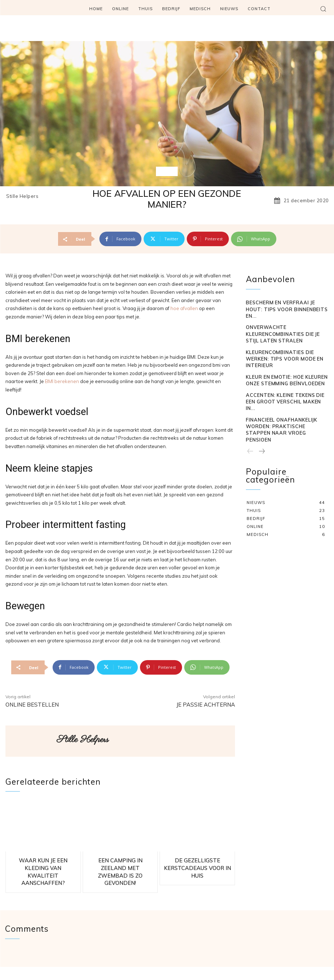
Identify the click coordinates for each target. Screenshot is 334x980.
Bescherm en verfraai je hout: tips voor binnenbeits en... (285, 300)
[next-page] (261, 399)
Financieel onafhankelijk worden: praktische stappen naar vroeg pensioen (284, 382)
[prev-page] (250, 399)
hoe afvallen (184, 308)
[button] (323, 9)
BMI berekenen (62, 381)
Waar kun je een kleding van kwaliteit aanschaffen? (43, 862)
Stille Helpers (22, 196)
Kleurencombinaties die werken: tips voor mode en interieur (287, 332)
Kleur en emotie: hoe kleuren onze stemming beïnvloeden (284, 347)
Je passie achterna (206, 705)
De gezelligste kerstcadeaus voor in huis (197, 862)
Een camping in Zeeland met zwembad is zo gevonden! (120, 862)
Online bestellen (32, 705)
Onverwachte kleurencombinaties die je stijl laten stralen (285, 316)
